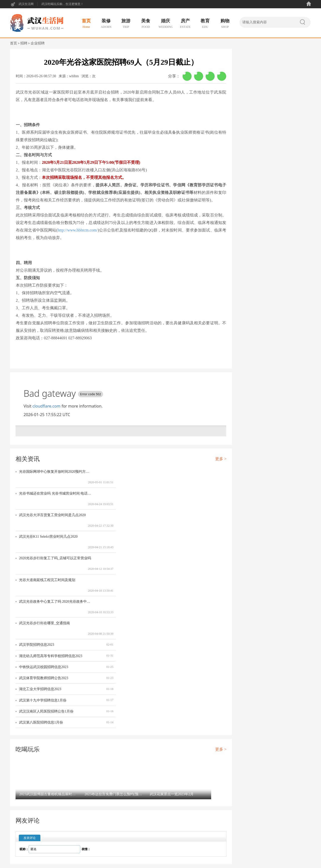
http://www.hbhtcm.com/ (78, 230)
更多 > (221, 459)
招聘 (24, 43)
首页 (14, 43)
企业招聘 (38, 43)
